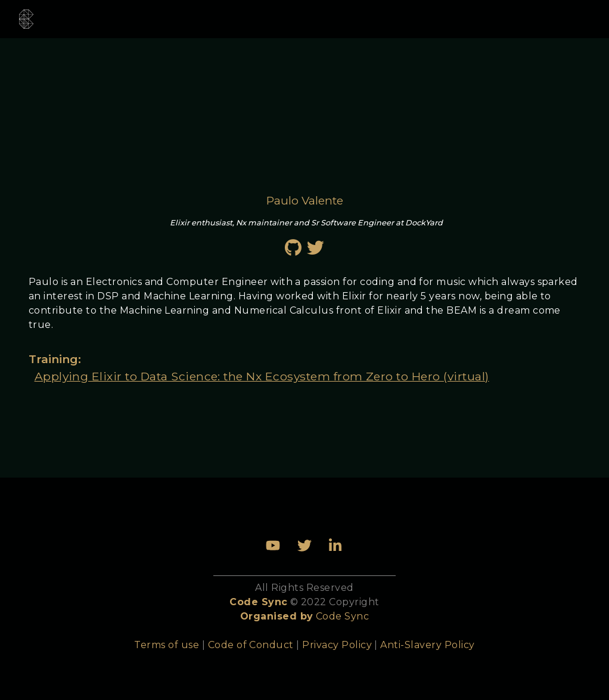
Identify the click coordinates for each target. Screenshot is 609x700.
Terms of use (167, 645)
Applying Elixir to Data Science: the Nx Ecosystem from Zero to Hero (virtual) (262, 376)
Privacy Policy (337, 645)
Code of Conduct (251, 645)
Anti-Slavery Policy (427, 645)
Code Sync (342, 616)
